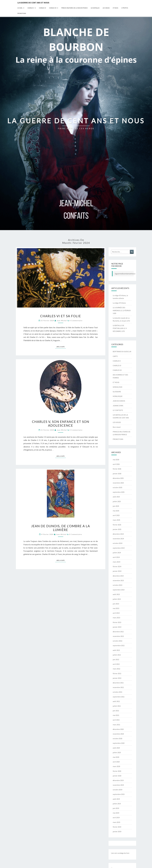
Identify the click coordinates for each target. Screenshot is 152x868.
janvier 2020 (117, 776)
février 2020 (117, 771)
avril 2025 (116, 515)
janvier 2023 (117, 627)
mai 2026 (116, 460)
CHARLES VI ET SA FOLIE (61, 316)
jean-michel (62, 321)
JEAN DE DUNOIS (119, 401)
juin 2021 (116, 711)
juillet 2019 (117, 804)
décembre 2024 (118, 534)
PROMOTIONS (22, 13)
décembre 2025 (118, 478)
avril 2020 (116, 762)
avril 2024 (116, 557)
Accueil (20, 8)
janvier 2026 (117, 474)
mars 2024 (116, 562)
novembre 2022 (118, 636)
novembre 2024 (118, 539)
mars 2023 (116, 618)
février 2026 (117, 469)
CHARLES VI (42, 8)
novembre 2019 (118, 785)
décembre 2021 (118, 683)
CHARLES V (31, 8)
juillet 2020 (117, 752)
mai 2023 (116, 608)
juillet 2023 (117, 599)
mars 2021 (116, 725)
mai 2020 (116, 757)
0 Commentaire (76, 321)
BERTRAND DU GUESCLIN (122, 352)
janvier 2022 (117, 678)
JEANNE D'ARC (118, 406)
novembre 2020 (118, 734)
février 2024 (117, 566)
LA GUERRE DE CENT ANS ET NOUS (33, 3)
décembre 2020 (118, 729)
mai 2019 (116, 813)
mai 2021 (116, 715)
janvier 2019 (117, 831)
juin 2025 (116, 506)
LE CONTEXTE (118, 410)
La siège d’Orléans (119, 303)
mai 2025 (116, 511)
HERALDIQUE (118, 396)
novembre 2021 (118, 687)
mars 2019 (116, 822)
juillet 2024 (117, 553)
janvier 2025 (117, 529)
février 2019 (117, 827)
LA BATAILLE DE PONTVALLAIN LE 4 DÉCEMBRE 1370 (120, 328)
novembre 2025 (118, 483)
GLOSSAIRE (117, 392)
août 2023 (116, 594)
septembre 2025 (119, 492)
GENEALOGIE (118, 387)
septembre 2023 (119, 590)
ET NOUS (116, 8)
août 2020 (116, 748)
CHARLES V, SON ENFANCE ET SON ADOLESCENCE (61, 423)
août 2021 (116, 701)
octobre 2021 (117, 692)
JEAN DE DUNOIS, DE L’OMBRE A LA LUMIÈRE (61, 528)
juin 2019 (116, 808)
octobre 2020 (117, 738)
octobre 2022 (117, 641)
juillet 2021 (117, 706)
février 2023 (117, 622)
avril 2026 (116, 464)
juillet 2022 (117, 655)
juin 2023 (116, 604)
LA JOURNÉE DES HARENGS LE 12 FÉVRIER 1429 (122, 310)
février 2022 (117, 673)
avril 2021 (116, 720)
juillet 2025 (117, 501)
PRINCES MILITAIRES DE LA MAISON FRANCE (74, 8)
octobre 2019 (117, 790)
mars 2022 (116, 669)
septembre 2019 (119, 794)
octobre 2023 (117, 585)
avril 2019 (116, 817)
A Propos (125, 8)
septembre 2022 (119, 645)
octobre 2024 (117, 543)
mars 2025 (116, 520)
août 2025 (116, 497)
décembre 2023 (118, 576)
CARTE (115, 356)
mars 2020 (116, 766)
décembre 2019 (118, 780)
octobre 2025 (117, 487)
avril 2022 (116, 664)
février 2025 (117, 525)
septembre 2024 (119, 548)
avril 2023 (116, 613)
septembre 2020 (119, 743)
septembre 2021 (119, 697)
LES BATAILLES (95, 8)
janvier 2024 (117, 571)
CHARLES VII (53, 8)
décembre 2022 (118, 632)
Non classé (117, 427)
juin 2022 (116, 659)
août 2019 (116, 799)
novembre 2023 (118, 580)
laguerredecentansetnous (125, 274)
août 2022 (116, 650)
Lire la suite (61, 347)
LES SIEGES (106, 8)
